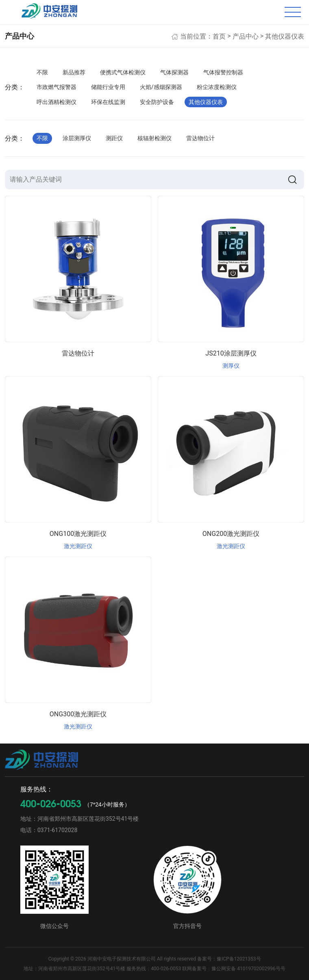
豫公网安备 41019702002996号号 (248, 969)
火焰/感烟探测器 (161, 87)
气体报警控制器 (223, 72)
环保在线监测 (108, 102)
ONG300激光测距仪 (78, 714)
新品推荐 (74, 72)
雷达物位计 (200, 138)
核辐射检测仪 (154, 138)
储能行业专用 (108, 87)
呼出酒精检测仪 (57, 102)
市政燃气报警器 (57, 87)
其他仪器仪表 (285, 36)
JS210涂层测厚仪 (231, 353)
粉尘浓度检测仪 (217, 87)
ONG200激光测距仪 (231, 534)
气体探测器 (174, 72)
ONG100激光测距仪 (78, 534)
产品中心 (246, 36)
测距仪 (114, 138)
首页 (219, 36)
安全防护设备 (157, 102)
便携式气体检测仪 (123, 72)
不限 (42, 72)
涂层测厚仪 (77, 138)
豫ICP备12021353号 (239, 959)
